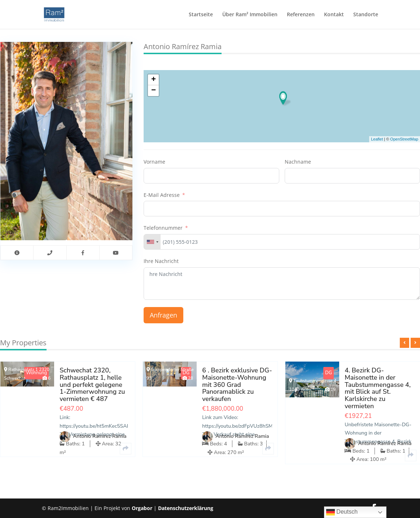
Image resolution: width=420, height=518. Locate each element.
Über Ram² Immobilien (250, 15)
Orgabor (142, 508)
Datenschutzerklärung (186, 508)
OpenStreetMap (404, 139)
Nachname (298, 162)
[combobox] (152, 242)
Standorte (366, 15)
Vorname (154, 162)
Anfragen (163, 315)
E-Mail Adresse (162, 195)
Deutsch (342, 512)
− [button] (154, 91)
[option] (210, 415)
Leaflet (377, 139)
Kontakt (334, 15)
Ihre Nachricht (161, 261)
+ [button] (154, 80)
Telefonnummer (163, 228)
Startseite (201, 15)
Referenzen (301, 15)
